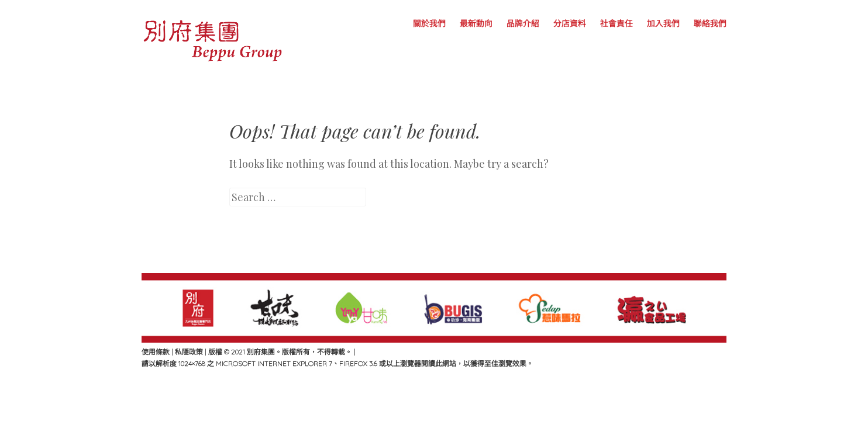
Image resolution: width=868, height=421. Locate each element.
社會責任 (616, 23)
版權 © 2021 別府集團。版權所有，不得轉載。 (281, 352)
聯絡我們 (710, 23)
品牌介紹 (523, 23)
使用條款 (156, 352)
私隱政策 (189, 352)
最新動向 (476, 23)
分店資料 (570, 23)
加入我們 (663, 23)
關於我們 (429, 23)
